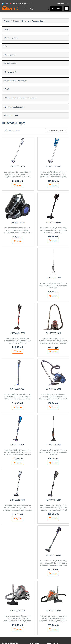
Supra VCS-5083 (53, 445)
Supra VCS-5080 (53, 278)
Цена (7, 29)
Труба (8, 89)
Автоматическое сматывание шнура (20, 98)
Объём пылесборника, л (15, 107)
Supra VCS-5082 (18, 501)
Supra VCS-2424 (53, 556)
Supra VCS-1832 (18, 389)
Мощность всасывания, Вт (16, 80)
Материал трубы (12, 116)
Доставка (34, 598)
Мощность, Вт (11, 72)
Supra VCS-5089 (53, 222)
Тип (7, 46)
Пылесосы (25, 21)
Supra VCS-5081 (53, 389)
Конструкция (11, 55)
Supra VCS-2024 (18, 333)
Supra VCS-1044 (18, 278)
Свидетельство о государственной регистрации (22, 628)
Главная (7, 21)
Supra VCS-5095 (18, 167)
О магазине (35, 602)
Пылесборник (11, 63)
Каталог (16, 21)
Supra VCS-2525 (18, 556)
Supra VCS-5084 (53, 501)
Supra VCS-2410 (18, 222)
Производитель (12, 38)
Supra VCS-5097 (53, 167)
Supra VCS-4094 (53, 333)
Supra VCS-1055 (18, 445)
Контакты (34, 595)
